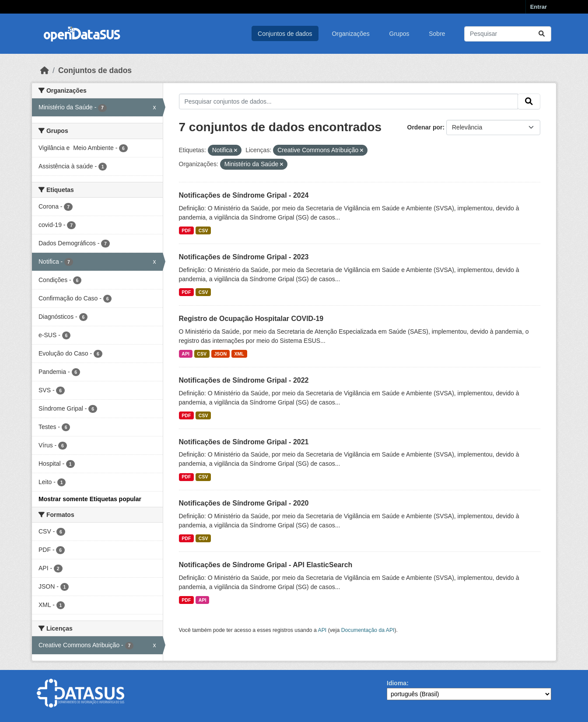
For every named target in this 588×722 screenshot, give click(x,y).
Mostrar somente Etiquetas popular (90, 499)
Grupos (399, 34)
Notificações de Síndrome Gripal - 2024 (244, 195)
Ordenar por (425, 127)
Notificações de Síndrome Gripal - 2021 (244, 442)
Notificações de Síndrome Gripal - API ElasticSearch (266, 565)
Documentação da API (368, 630)
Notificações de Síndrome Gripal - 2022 (244, 380)
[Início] (45, 70)
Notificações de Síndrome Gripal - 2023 (244, 257)
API (185, 354)
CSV (203, 230)
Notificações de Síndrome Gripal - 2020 (244, 503)
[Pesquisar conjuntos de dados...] (508, 34)
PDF (186, 230)
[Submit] (542, 34)
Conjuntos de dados (285, 34)
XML (239, 354)
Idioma (397, 683)
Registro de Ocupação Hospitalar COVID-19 (251, 319)
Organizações (350, 34)
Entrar (539, 7)
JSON (220, 354)
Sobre (437, 34)
